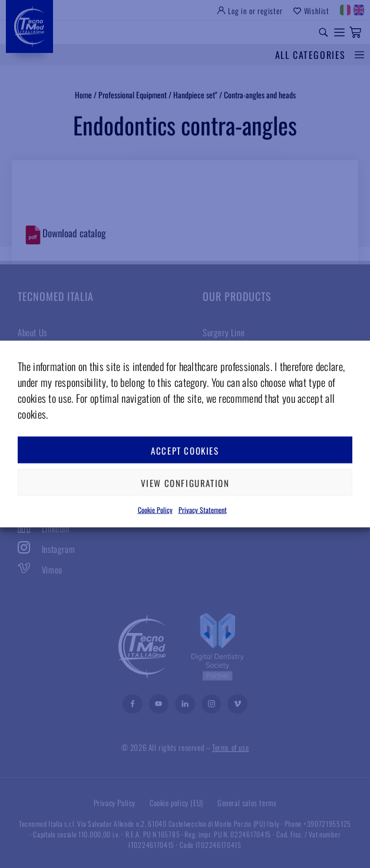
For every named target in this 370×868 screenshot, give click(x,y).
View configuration (185, 482)
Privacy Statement (203, 510)
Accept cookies (185, 450)
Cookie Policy (155, 510)
